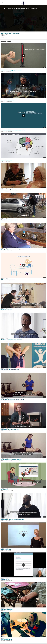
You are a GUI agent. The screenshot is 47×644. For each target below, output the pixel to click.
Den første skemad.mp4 (6, 310)
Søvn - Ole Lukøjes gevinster (8, 100)
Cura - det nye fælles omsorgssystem (9, 220)
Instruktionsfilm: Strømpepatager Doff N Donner (12, 70)
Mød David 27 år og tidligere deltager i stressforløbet (13, 520)
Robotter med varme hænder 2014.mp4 (10, 190)
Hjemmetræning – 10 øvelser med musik (10, 370)
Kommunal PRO (5, 490)
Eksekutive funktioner (6, 550)
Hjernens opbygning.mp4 (7, 160)
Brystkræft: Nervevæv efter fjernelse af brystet (11, 460)
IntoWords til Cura (5, 580)
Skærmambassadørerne (6, 639)
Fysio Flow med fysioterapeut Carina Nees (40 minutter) (13, 130)
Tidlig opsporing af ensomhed (8, 280)
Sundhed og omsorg (5, 35)
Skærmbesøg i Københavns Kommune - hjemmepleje (13, 250)
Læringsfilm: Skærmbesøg (7, 609)
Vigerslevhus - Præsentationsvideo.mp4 (10, 430)
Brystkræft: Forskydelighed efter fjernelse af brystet (12, 400)
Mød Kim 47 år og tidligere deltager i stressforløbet (12, 340)
